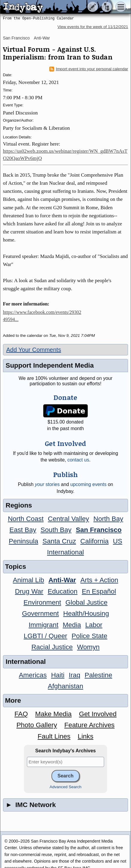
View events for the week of (93, 27)
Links (86, 736)
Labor (94, 625)
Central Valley (68, 519)
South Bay (56, 530)
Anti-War (42, 38)
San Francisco (16, 38)
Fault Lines (54, 736)
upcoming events (88, 484)
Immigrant (44, 625)
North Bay (108, 519)
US (118, 541)
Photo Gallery (37, 725)
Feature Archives (89, 725)
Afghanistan (65, 686)
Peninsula (23, 541)
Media (72, 625)
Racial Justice (52, 647)
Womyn (88, 647)
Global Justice (87, 602)
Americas (33, 675)
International (65, 552)
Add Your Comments (34, 350)
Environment (42, 602)
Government (41, 613)
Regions (19, 505)
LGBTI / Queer (45, 636)
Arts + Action (99, 580)
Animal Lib (29, 580)
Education (63, 591)
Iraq (75, 675)
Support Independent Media (50, 365)
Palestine (98, 675)
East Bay (23, 530)
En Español (99, 591)
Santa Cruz (59, 541)
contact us (78, 460)
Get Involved (98, 714)
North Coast (26, 519)
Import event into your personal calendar (89, 69)
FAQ (21, 714)
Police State (89, 636)
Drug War (29, 591)
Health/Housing (86, 613)
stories (47, 484)
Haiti (58, 675)
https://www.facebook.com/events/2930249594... (42, 316)
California (95, 541)
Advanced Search (66, 787)
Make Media (54, 714)
